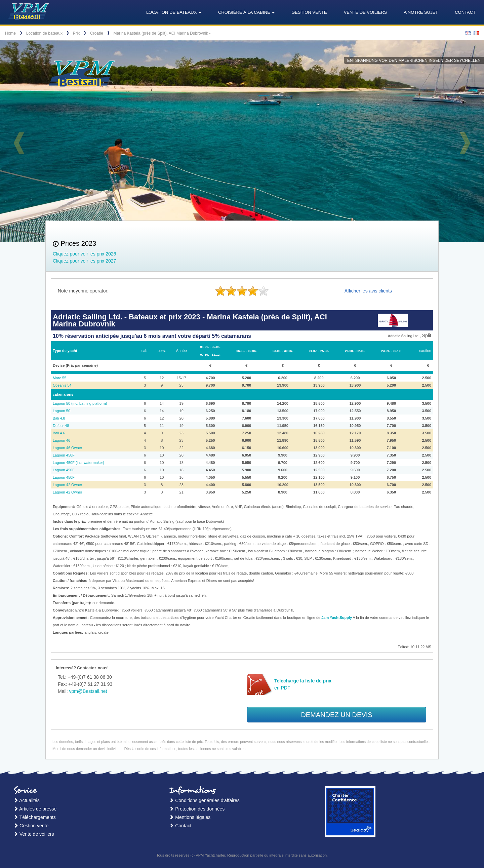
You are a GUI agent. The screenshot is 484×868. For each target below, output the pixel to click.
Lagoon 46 (62, 440)
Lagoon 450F (64, 455)
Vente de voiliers (366, 12)
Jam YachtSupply (337, 618)
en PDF (303, 684)
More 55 (59, 378)
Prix (76, 33)
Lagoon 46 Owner (67, 448)
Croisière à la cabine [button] (246, 12)
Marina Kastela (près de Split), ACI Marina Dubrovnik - (162, 33)
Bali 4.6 (59, 433)
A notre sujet (421, 12)
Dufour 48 (61, 426)
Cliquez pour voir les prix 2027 (84, 261)
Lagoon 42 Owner (67, 485)
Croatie (97, 33)
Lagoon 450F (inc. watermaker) (78, 463)
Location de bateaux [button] (174, 12)
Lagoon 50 (62, 411)
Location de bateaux (44, 33)
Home (10, 33)
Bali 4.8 (59, 418)
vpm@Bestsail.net (88, 691)
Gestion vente (309, 12)
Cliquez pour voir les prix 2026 (84, 254)
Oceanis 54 (62, 385)
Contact (465, 12)
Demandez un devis (336, 715)
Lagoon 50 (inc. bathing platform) (80, 403)
